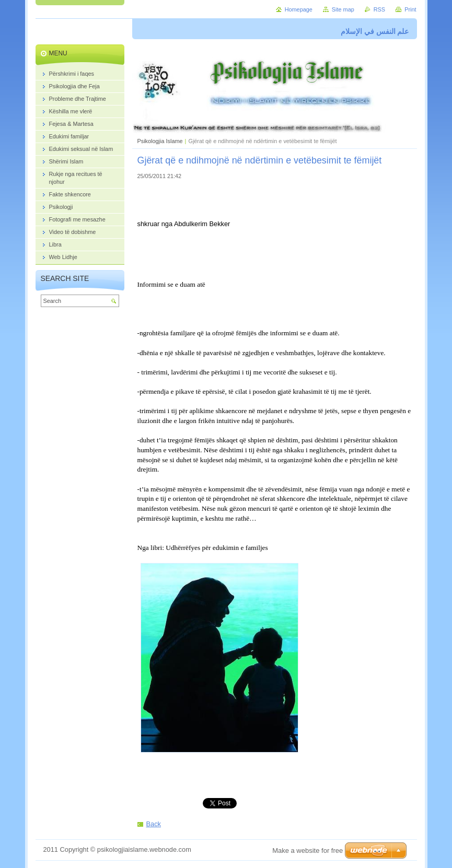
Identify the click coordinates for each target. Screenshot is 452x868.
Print (410, 9)
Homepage (299, 9)
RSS (379, 9)
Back (154, 824)
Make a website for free (308, 851)
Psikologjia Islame (160, 141)
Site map (343, 9)
